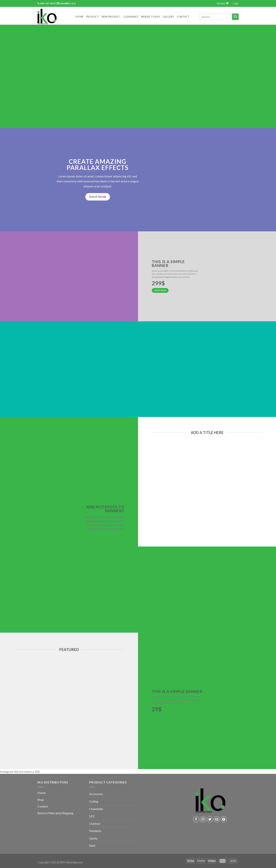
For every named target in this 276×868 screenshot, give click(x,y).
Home (79, 17)
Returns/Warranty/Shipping (55, 813)
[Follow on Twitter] (210, 819)
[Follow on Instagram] (203, 819)
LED (92, 816)
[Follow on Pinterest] (224, 819)
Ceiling (94, 801)
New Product (111, 17)
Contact (183, 17)
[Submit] (235, 17)
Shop (41, 800)
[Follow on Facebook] (196, 819)
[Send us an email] (217, 819)
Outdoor (95, 824)
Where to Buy (151, 17)
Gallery (168, 17)
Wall (92, 846)
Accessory (96, 794)
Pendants (95, 831)
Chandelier (96, 809)
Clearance (131, 17)
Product (92, 17)
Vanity (93, 838)
